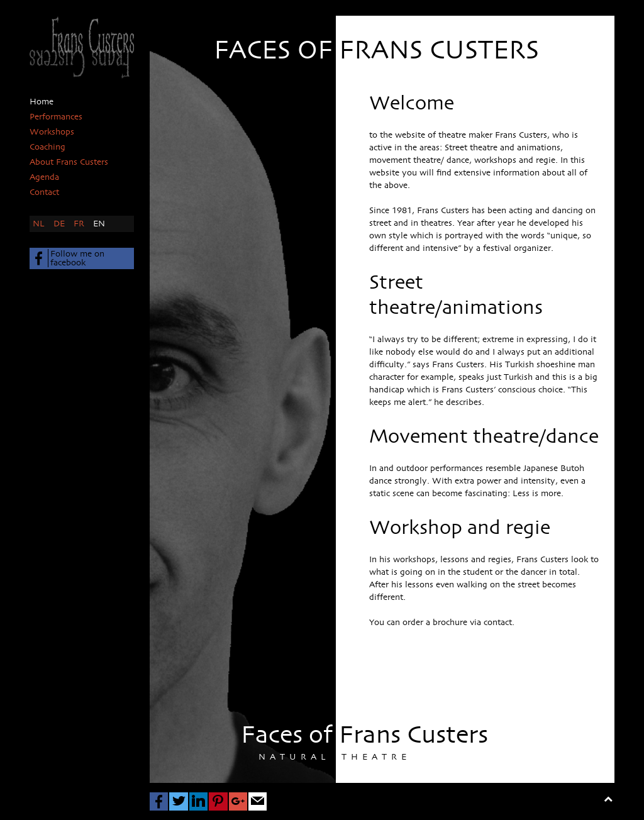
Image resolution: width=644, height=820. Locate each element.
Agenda (44, 177)
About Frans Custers (69, 162)
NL (40, 224)
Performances (56, 117)
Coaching (47, 147)
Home (42, 102)
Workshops (52, 132)
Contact (44, 192)
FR (80, 224)
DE (60, 224)
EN (99, 224)
